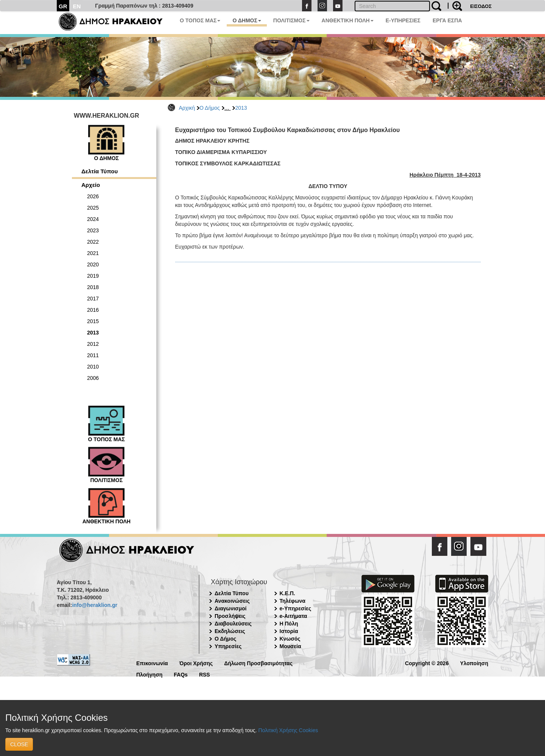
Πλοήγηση (149, 674)
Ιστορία (289, 631)
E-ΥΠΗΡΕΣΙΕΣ (403, 20)
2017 (93, 299)
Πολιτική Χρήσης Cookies (288, 730)
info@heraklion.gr (94, 605)
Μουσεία (290, 646)
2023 (93, 230)
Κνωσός (290, 639)
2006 (93, 378)
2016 (93, 310)
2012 (93, 344)
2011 (93, 355)
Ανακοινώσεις (232, 601)
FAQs (181, 674)
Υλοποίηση (474, 663)
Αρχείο (91, 185)
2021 (93, 253)
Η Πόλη (289, 624)
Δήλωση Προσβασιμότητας (258, 663)
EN (77, 6)
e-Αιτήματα (294, 616)
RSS (205, 674)
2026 (93, 196)
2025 (93, 208)
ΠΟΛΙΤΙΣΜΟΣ (291, 20)
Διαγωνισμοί (230, 608)
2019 (93, 276)
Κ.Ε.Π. (287, 593)
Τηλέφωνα (293, 601)
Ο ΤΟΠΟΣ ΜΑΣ (200, 20)
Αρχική (187, 108)
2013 (241, 108)
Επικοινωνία (152, 663)
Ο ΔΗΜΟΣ (247, 20)
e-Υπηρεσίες (296, 608)
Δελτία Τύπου (100, 171)
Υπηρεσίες (228, 646)
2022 (93, 242)
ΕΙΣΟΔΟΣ (481, 6)
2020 (93, 264)
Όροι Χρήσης (196, 663)
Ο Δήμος (210, 108)
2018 (93, 287)
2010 (93, 367)
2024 (93, 219)
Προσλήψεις (230, 616)
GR (63, 6)
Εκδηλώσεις (230, 631)
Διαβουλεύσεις (233, 624)
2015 (93, 321)
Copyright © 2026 (427, 663)
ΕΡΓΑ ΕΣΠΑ (447, 20)
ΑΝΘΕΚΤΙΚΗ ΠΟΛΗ (348, 20)
